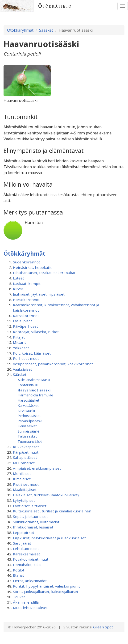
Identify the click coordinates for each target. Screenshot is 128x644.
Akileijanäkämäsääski (34, 380)
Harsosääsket (29, 400)
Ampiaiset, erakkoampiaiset (37, 468)
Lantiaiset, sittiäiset (30, 506)
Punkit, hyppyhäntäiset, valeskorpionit (46, 586)
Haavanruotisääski (34, 390)
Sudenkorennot (27, 262)
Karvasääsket (28, 405)
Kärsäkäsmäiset (27, 554)
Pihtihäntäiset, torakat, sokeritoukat (44, 273)
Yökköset (21, 348)
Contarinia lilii (28, 385)
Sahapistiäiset (25, 457)
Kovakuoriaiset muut (31, 559)
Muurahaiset (24, 463)
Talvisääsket (27, 436)
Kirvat (18, 289)
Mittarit (19, 342)
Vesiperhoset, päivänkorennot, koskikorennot (53, 364)
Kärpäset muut (26, 452)
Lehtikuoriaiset (26, 549)
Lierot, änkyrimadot (30, 581)
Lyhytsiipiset (24, 500)
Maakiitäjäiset (25, 489)
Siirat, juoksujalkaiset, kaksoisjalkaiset (46, 592)
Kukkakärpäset (26, 447)
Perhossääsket (29, 416)
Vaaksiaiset (23, 369)
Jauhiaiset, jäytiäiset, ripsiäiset (39, 294)
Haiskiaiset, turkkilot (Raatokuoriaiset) (46, 495)
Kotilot (19, 570)
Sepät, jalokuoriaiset (30, 516)
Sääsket (46, 30)
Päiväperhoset (25, 326)
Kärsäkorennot (26, 316)
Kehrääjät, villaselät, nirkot (36, 332)
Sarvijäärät (22, 543)
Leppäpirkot (24, 532)
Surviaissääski (28, 431)
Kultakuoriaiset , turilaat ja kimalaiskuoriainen (52, 511)
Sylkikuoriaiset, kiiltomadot (36, 522)
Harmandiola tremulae (35, 395)
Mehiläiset (22, 473)
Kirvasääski (26, 411)
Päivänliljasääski (30, 421)
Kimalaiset (22, 479)
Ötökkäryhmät (20, 30)
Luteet (19, 278)
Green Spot (103, 627)
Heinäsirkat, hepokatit (32, 267)
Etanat (19, 575)
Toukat (19, 597)
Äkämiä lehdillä (26, 602)
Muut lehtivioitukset (30, 608)
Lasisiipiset (23, 321)
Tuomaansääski (30, 441)
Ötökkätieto (55, 6)
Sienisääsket (27, 426)
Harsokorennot (26, 300)
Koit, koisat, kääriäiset (32, 353)
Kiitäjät (19, 337)
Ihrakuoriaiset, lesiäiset (33, 527)
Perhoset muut (26, 358)
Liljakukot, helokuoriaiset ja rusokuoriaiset (49, 538)
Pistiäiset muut (26, 484)
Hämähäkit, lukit (27, 565)
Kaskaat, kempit (27, 283)
